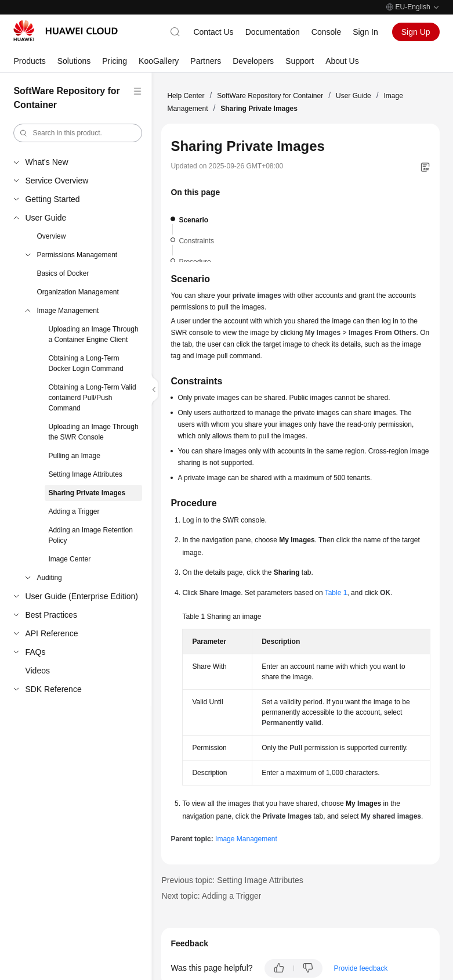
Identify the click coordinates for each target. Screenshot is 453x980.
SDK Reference (53, 689)
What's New (46, 162)
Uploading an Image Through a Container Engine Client (93, 334)
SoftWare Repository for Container (270, 96)
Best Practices (51, 615)
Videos (37, 671)
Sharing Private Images (87, 493)
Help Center (186, 96)
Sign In (365, 32)
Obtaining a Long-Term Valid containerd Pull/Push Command (92, 398)
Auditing (49, 578)
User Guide (46, 218)
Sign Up (416, 32)
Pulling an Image (74, 456)
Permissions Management (77, 255)
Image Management (68, 311)
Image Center (69, 559)
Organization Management (77, 292)
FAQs (35, 652)
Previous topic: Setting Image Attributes (232, 880)
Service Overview (57, 181)
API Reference (51, 633)
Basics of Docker (63, 273)
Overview (51, 236)
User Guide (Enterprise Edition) (81, 596)
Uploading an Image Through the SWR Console (93, 432)
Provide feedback (361, 968)
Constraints (196, 241)
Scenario (193, 220)
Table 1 (336, 593)
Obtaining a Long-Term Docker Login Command (86, 363)
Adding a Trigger (74, 511)
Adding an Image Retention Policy (90, 535)
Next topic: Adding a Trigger (211, 896)
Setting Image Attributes (85, 474)
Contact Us (213, 32)
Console (326, 32)
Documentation (273, 32)
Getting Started (52, 199)
